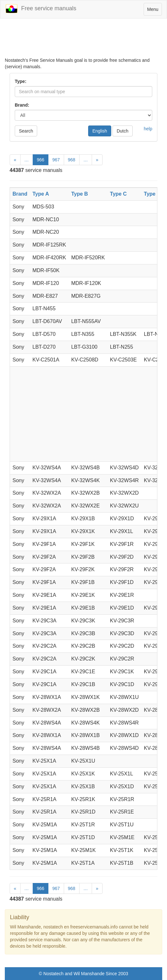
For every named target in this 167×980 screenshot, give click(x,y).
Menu (154, 11)
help (148, 129)
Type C (118, 194)
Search (26, 131)
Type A (41, 194)
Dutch (123, 131)
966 (41, 160)
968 (72, 160)
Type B (79, 194)
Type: (21, 81)
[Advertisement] (83, 41)
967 (56, 160)
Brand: (22, 105)
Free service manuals (41, 9)
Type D (152, 194)
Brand (20, 194)
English (100, 131)
